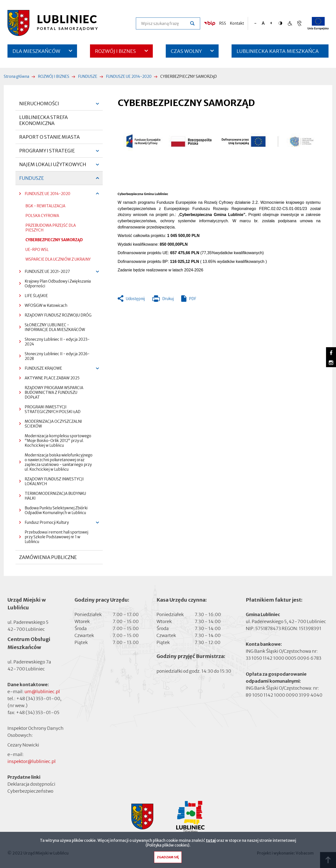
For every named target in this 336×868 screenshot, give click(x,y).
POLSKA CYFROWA (42, 216)
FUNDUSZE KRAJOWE (41, 370)
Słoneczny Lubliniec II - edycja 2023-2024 (57, 342)
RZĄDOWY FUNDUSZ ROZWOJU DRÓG (58, 315)
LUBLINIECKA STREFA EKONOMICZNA (43, 120)
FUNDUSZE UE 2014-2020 (129, 76)
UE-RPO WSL (37, 250)
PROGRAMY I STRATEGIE (47, 153)
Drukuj (163, 300)
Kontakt (237, 23)
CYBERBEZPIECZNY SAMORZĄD (54, 240)
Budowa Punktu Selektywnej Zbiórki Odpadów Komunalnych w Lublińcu (56, 510)
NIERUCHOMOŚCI (39, 106)
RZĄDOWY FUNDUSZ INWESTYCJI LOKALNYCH (54, 481)
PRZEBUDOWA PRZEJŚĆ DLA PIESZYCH (51, 228)
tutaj (211, 842)
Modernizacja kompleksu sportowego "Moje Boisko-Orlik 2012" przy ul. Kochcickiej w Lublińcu (58, 441)
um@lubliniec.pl (42, 692)
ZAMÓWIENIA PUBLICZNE (48, 559)
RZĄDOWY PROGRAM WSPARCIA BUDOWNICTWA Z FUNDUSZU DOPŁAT (54, 392)
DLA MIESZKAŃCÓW (36, 51)
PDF (193, 299)
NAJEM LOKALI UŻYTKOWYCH (53, 166)
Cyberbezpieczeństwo (30, 791)
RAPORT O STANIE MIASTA (49, 139)
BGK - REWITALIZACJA (45, 206)
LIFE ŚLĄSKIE (36, 296)
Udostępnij (135, 299)
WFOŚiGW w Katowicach (46, 305)
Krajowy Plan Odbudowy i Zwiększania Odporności (58, 284)
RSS (223, 23)
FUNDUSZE (88, 76)
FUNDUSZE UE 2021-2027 (44, 273)
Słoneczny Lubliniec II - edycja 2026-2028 (57, 356)
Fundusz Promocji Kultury (44, 524)
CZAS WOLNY (186, 51)
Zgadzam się (168, 858)
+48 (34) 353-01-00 (38, 699)
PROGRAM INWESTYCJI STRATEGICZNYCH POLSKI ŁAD (53, 409)
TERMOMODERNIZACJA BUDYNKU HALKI (55, 496)
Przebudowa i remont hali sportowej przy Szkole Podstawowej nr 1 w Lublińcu (56, 537)
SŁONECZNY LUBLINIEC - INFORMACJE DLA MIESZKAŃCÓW (55, 327)
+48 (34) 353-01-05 (38, 712)
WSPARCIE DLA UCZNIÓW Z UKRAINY (58, 259)
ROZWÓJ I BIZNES (115, 51)
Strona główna (16, 76)
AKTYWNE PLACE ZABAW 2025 (52, 378)
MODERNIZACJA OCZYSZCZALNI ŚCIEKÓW (53, 424)
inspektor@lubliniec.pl (32, 761)
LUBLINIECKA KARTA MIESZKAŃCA (278, 53)
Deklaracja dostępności (31, 784)
